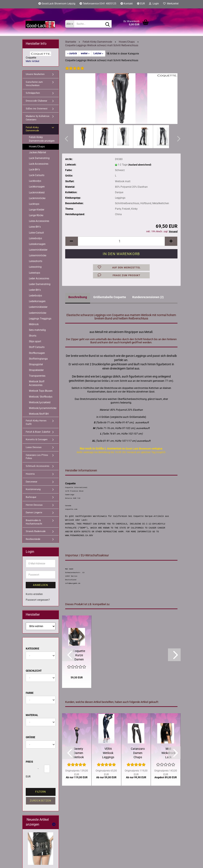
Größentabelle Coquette (110, 297)
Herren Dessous (34, 505)
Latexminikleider (38, 250)
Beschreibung (78, 297)
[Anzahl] (121, 241)
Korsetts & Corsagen (37, 439)
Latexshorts (36, 261)
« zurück (72, 53)
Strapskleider (36, 370)
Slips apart (35, 341)
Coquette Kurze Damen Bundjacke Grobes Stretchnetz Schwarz (79, 655)
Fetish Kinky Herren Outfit (36, 422)
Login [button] (154, 4)
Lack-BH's (34, 170)
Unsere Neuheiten (35, 74)
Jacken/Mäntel (37, 152)
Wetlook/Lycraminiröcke (43, 408)
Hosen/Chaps (37, 147)
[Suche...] (70, 24)
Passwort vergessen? (38, 600)
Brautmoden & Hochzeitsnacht (34, 522)
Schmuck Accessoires (38, 466)
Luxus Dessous (34, 447)
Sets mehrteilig (37, 330)
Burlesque (31, 497)
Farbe (30, 693)
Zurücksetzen (41, 801)
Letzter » (98, 53)
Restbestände (33, 539)
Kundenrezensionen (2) (148, 297)
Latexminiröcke (38, 255)
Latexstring (35, 267)
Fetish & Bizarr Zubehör (38, 432)
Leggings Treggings (40, 319)
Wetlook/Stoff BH (39, 414)
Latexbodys (35, 238)
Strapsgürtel (36, 364)
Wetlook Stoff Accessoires (37, 383)
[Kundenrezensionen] (75, 71)
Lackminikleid (37, 193)
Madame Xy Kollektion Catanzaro (38, 118)
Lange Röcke (36, 215)
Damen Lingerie (34, 513)
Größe (30, 737)
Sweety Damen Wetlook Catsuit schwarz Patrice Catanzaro (78, 753)
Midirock (34, 324)
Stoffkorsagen (37, 353)
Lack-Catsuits (37, 175)
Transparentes (37, 376)
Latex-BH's (35, 227)
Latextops (35, 273)
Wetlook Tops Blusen (41, 391)
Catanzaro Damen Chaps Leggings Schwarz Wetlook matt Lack (138, 753)
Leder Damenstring (40, 284)
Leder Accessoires (39, 278)
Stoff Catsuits (37, 347)
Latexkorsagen (37, 244)
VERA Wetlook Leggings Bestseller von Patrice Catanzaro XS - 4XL (108, 753)
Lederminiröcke (38, 313)
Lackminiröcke (37, 198)
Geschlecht (34, 671)
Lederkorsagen (37, 301)
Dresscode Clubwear (37, 101)
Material (32, 715)
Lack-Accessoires (39, 164)
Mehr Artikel (32, 61)
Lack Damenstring (39, 158)
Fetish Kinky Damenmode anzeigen (42, 139)
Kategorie (32, 649)
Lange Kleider (37, 210)
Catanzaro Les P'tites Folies (37, 457)
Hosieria (30, 474)
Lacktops (34, 204)
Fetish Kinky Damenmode (32, 129)
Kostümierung (33, 489)
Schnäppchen (33, 93)
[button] (141, 4)
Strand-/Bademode (36, 531)
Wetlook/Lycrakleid (40, 402)
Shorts (33, 336)
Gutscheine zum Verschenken (34, 84)
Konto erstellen (34, 594)
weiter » (85, 53)
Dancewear (32, 482)
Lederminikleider (38, 307)
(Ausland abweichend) (140, 165)
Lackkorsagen (37, 187)
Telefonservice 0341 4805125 (98, 4)
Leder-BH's (35, 290)
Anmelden (41, 585)
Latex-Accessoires (39, 221)
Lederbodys (35, 296)
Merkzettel (171, 4)
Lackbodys (35, 181)
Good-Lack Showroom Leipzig (57, 4)
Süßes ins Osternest (37, 109)
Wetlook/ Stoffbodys (41, 397)
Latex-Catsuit (36, 233)
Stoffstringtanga (38, 359)
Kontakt (127, 4)
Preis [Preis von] (29, 762)
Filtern (41, 792)
